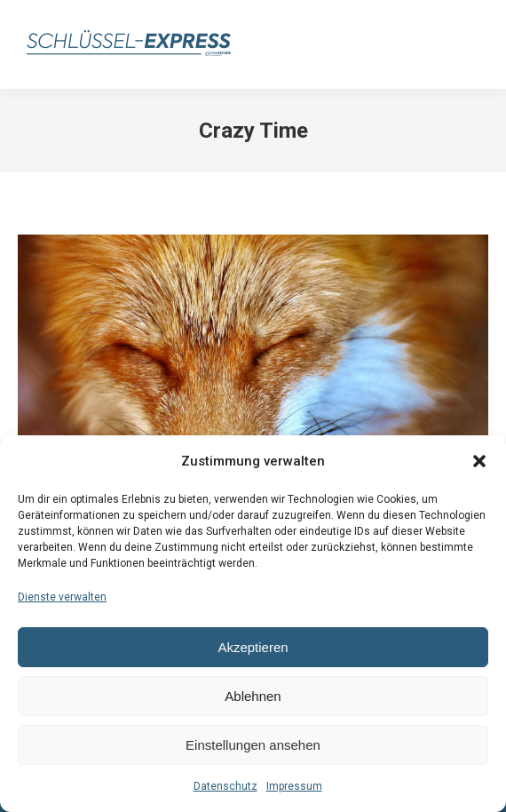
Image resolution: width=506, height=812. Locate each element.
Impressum (294, 786)
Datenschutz (225, 786)
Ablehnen (253, 696)
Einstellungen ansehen (253, 745)
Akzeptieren (253, 647)
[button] (479, 461)
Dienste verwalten (62, 597)
